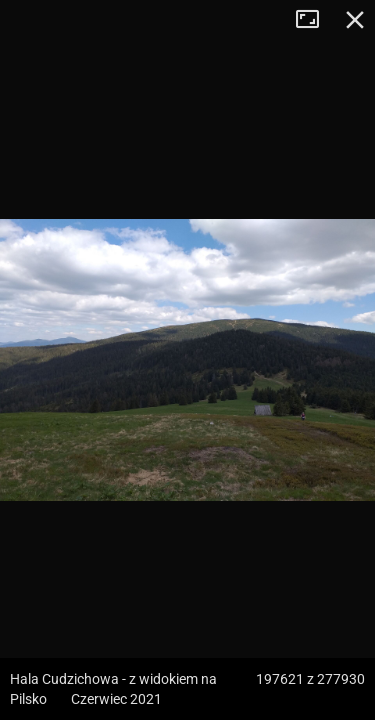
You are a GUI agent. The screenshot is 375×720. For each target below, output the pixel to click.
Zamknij (355, 20)
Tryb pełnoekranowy (315, 20)
